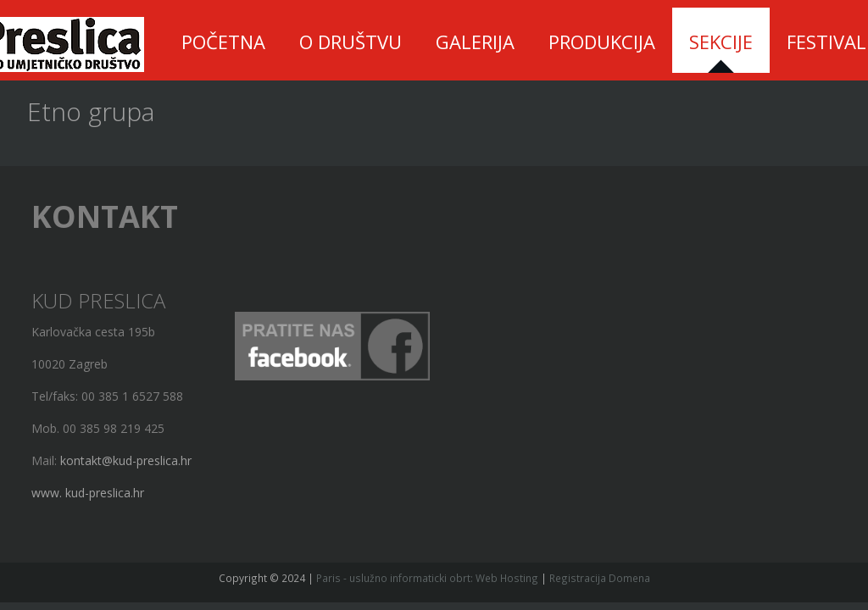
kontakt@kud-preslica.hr (122, 460)
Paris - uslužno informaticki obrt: (395, 578)
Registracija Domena (600, 578)
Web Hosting (507, 578)
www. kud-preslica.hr (83, 493)
